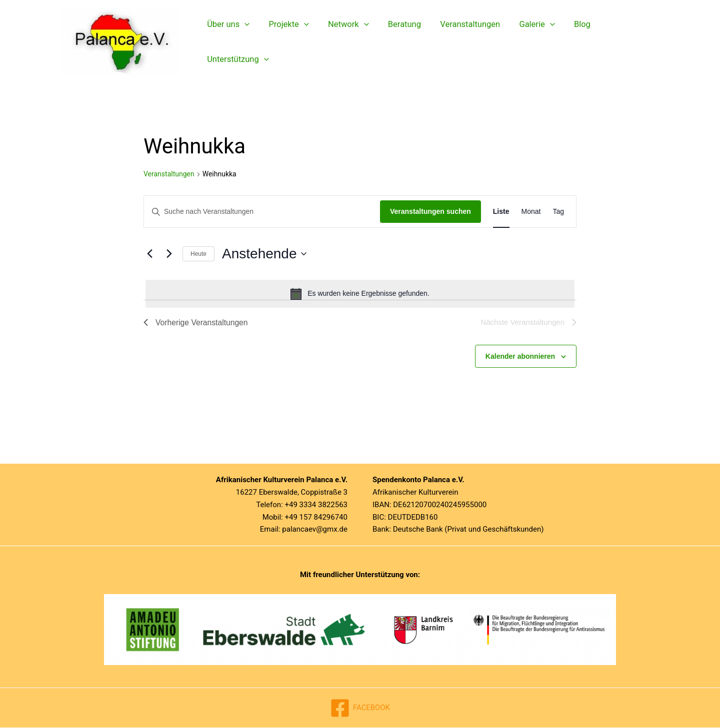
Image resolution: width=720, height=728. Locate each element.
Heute (198, 254)
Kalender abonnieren (520, 357)
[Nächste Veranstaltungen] (169, 254)
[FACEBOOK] (360, 709)
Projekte (285, 42)
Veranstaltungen (458, 42)
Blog (565, 42)
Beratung (395, 42)
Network (342, 42)
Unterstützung (621, 42)
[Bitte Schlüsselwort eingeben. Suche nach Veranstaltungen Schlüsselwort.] (262, 212)
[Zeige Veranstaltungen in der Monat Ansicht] (531, 212)
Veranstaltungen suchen (430, 211)
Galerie (523, 42)
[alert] (360, 294)
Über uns (227, 42)
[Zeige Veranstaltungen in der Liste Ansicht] (501, 212)
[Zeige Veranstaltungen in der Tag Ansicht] (558, 212)
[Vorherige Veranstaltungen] (149, 254)
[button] (243, 42)
